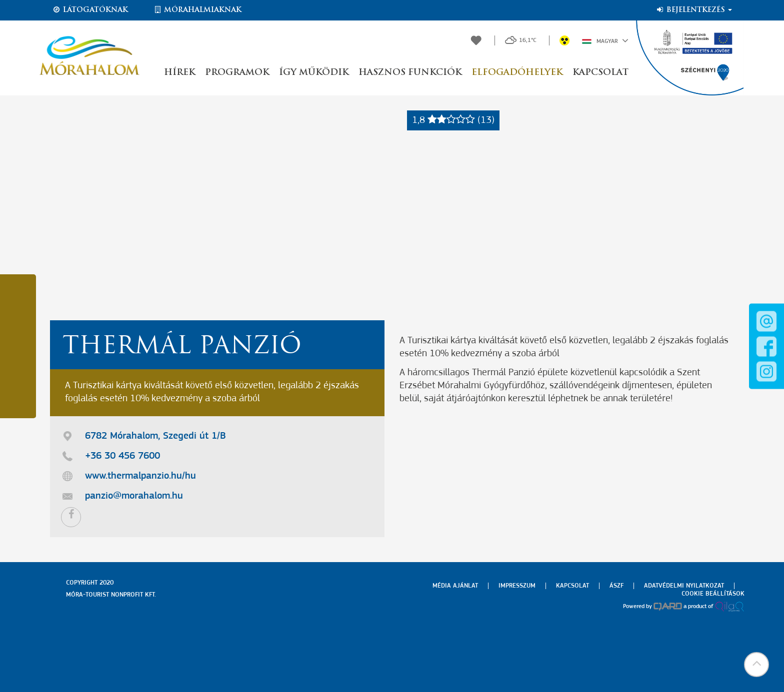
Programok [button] (237, 73)
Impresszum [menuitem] (517, 586)
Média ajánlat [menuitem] (455, 586)
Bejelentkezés (694, 10)
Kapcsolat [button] (600, 73)
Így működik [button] (314, 73)
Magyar (605, 40)
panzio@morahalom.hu (134, 496)
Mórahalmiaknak (197, 10)
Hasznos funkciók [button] (410, 73)
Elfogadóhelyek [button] (517, 73)
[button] (756, 665)
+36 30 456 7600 (122, 456)
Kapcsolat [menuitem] (572, 586)
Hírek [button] (179, 73)
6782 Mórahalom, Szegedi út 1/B (155, 436)
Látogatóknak (90, 10)
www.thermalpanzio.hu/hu (140, 476)
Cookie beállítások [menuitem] (713, 594)
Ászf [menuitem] (616, 586)
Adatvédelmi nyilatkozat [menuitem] (684, 586)
